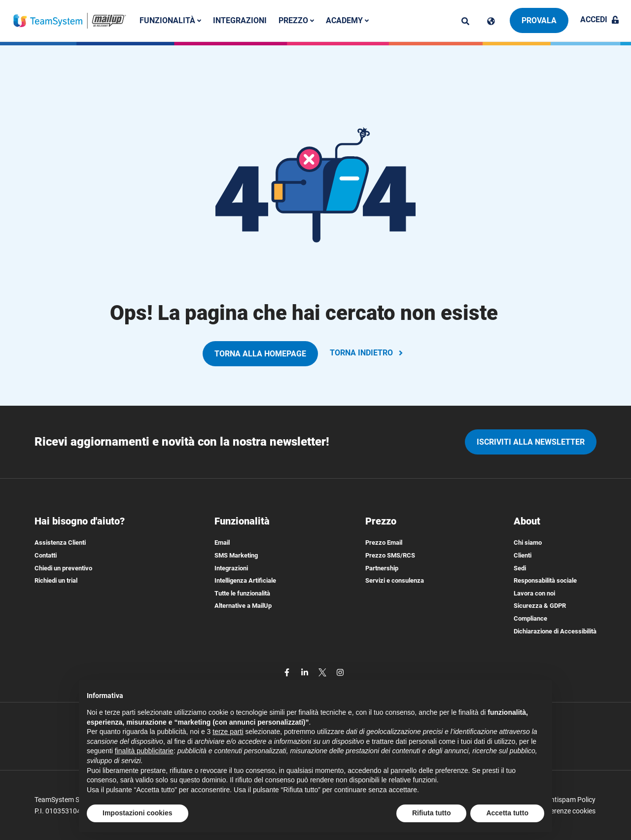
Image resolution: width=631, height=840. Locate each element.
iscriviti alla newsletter (531, 442)
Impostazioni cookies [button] (138, 813)
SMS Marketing (236, 555)
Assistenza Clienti (60, 542)
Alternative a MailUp (243, 606)
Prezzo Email (384, 542)
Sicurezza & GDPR (540, 606)
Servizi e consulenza (395, 580)
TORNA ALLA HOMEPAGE (260, 354)
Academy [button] (347, 20)
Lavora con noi (534, 593)
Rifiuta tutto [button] (432, 813)
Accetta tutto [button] (507, 813)
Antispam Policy (571, 800)
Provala (539, 20)
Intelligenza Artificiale (245, 580)
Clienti (523, 555)
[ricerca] (465, 21)
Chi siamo (528, 542)
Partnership (382, 568)
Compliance (530, 618)
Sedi (520, 568)
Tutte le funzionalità (242, 593)
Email (222, 542)
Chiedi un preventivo (63, 568)
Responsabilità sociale (545, 580)
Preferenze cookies (567, 811)
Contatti (46, 555)
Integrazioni (240, 20)
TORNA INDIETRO (367, 353)
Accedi (600, 19)
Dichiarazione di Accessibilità (555, 631)
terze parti (228, 732)
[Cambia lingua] (491, 21)
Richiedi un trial (56, 580)
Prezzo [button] (296, 20)
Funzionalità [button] (170, 20)
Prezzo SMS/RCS (390, 555)
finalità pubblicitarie (144, 751)
